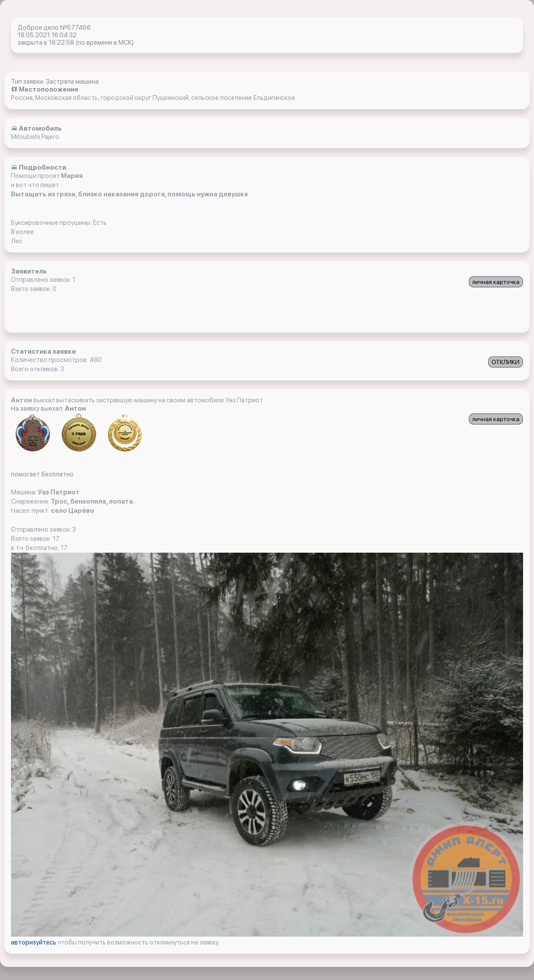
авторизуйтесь (34, 942)
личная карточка (496, 282)
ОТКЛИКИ (506, 362)
